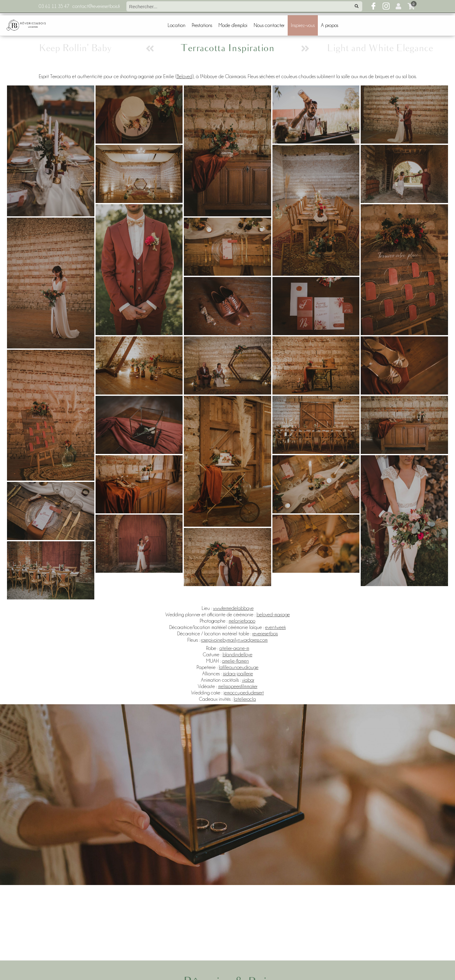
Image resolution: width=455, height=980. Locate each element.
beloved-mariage (273, 615)
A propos (330, 25)
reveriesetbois (265, 634)
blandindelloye (238, 655)
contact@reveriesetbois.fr (96, 6)
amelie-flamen (235, 661)
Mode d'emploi (233, 25)
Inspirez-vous (303, 25)
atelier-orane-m (234, 648)
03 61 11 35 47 (54, 6)
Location (177, 25)
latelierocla (245, 699)
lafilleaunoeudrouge (239, 667)
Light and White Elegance (380, 48)
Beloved (184, 77)
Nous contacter (269, 25)
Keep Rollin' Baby (75, 48)
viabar (248, 680)
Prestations (202, 25)
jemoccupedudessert (244, 693)
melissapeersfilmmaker (238, 686)
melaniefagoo (242, 621)
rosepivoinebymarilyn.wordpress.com (234, 640)
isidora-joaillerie (238, 674)
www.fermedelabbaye (233, 608)
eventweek (275, 627)
